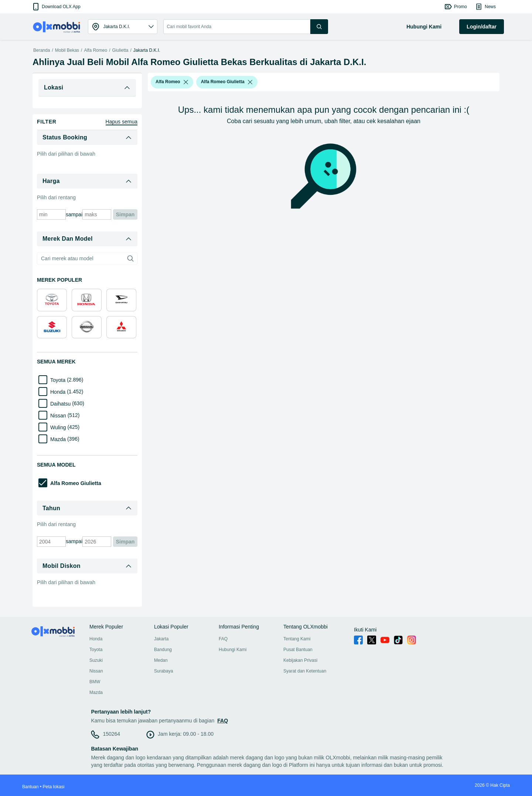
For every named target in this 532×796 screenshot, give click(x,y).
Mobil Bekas (67, 50)
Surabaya (163, 671)
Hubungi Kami (233, 650)
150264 (111, 734)
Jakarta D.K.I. (147, 50)
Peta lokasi (54, 787)
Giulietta (120, 50)
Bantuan (30, 787)
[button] (56, 7)
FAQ (223, 639)
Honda (96, 639)
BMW (95, 682)
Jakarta (161, 639)
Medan (161, 660)
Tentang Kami (297, 639)
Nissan (96, 671)
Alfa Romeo (96, 50)
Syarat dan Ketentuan (305, 671)
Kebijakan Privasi (300, 660)
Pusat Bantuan (298, 650)
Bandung (163, 650)
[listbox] (186, 82)
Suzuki (96, 660)
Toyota (96, 650)
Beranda (42, 50)
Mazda (96, 692)
